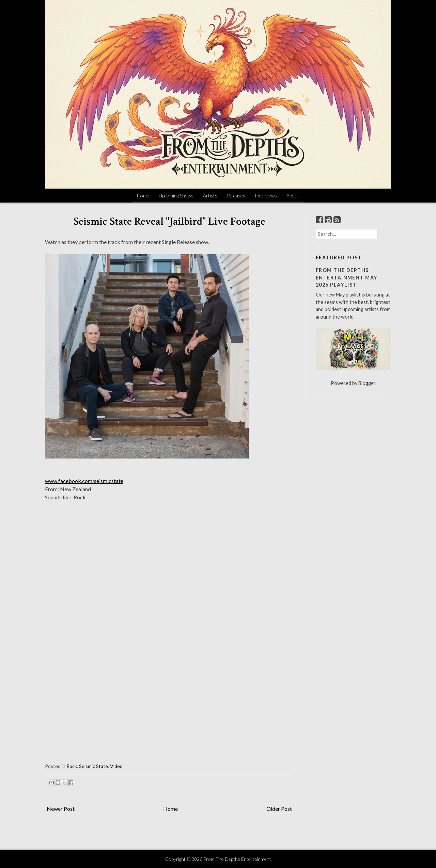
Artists (210, 196)
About (293, 196)
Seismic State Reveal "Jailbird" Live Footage (169, 221)
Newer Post (61, 809)
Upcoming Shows (176, 196)
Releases (236, 196)
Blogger (367, 383)
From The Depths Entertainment (237, 859)
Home (143, 196)
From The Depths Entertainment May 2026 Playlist (347, 277)
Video (116, 766)
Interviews (266, 196)
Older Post (279, 809)
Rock (72, 766)
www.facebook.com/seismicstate (84, 481)
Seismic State (94, 766)
